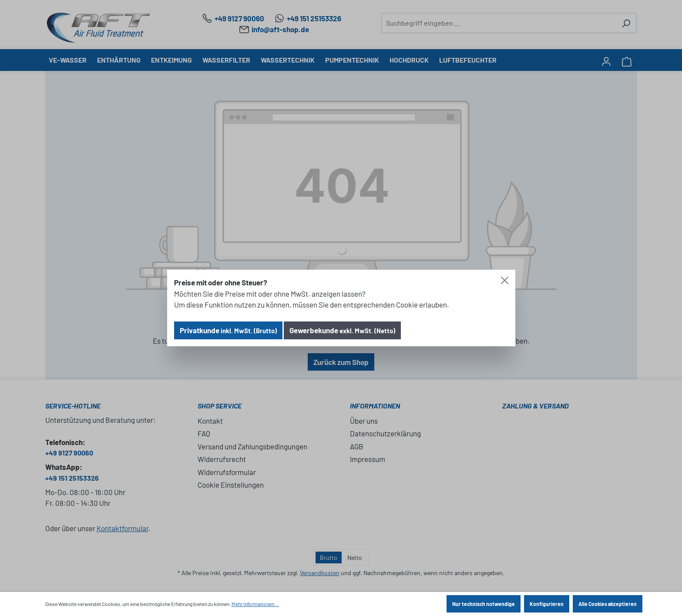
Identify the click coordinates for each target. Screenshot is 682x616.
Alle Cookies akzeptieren (608, 604)
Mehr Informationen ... (255, 604)
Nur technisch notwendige (484, 604)
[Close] (505, 280)
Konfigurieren (547, 604)
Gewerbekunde (342, 330)
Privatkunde (228, 330)
